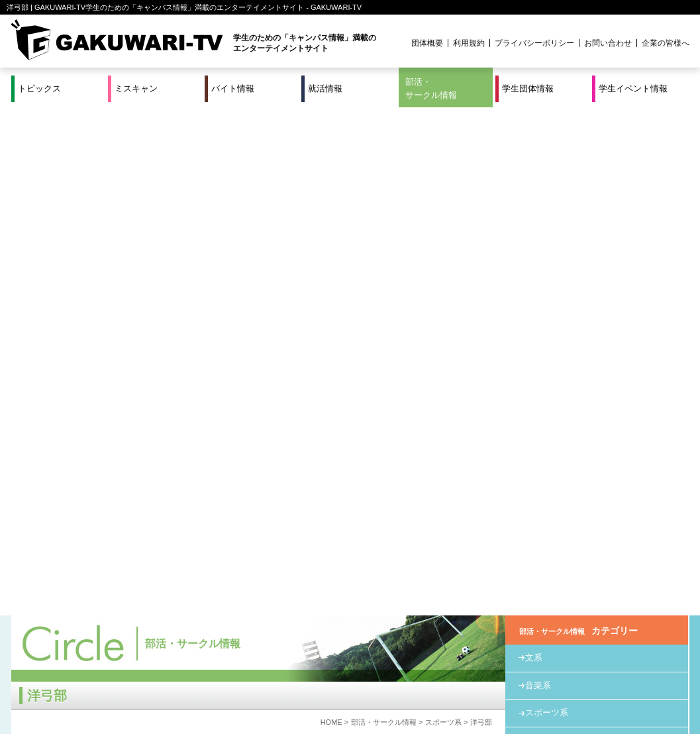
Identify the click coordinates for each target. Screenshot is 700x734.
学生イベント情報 (633, 88)
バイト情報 (233, 88)
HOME (331, 214)
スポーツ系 (443, 214)
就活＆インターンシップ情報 (194, 680)
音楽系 (538, 177)
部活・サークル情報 (431, 88)
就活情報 (325, 88)
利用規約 (469, 43)
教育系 (538, 232)
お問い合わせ (608, 43)
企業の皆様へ (666, 43)
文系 (534, 149)
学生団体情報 (528, 88)
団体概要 (427, 43)
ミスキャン (136, 88)
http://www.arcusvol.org (97, 411)
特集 (261, 680)
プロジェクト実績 (261, 696)
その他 (538, 260)
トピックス (39, 88)
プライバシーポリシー (534, 43)
